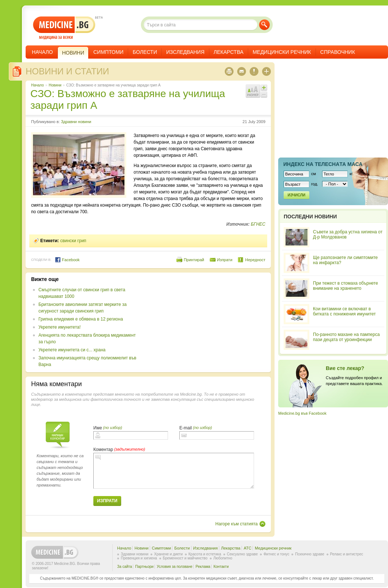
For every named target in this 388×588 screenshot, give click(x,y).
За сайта (125, 567)
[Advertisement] (202, 322)
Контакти (221, 567)
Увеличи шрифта (264, 88)
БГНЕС (258, 224)
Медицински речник (282, 52)
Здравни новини (76, 122)
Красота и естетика (205, 554)
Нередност (255, 260)
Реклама (203, 567)
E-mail (186, 428)
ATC (248, 548)
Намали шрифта (264, 95)
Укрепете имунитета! (59, 327)
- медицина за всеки (64, 28)
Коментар (103, 450)
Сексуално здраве (242, 554)
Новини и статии (67, 71)
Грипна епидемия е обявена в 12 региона (81, 319)
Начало (42, 52)
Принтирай (194, 260)
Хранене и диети (168, 554)
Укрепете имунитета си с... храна (72, 350)
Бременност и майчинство (185, 558)
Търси (264, 25)
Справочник (338, 52)
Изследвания (185, 52)
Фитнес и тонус (276, 554)
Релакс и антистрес (347, 554)
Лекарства (229, 52)
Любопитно (223, 558)
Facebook (67, 260)
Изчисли (296, 195)
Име (98, 428)
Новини (55, 85)
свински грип (73, 241)
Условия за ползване (174, 567)
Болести (145, 52)
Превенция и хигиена (139, 558)
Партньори (144, 567)
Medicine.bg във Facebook (302, 413)
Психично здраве (310, 554)
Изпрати (225, 260)
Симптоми (108, 52)
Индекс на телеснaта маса (323, 164)
